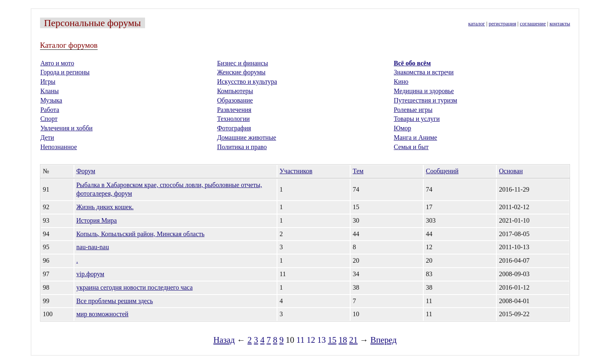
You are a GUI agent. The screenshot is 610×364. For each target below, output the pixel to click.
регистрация (502, 24)
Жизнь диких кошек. (105, 207)
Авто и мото (57, 63)
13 (322, 340)
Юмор (403, 128)
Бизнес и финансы (242, 63)
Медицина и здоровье (424, 91)
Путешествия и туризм (426, 100)
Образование (235, 100)
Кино (401, 82)
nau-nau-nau (93, 247)
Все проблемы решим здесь (115, 301)
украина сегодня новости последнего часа (135, 287)
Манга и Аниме (416, 137)
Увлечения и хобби (67, 128)
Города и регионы (65, 72)
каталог (477, 24)
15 (332, 340)
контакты (560, 24)
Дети (47, 137)
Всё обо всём (412, 63)
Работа (50, 110)
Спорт (49, 119)
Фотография (234, 128)
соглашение (533, 24)
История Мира (97, 220)
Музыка (51, 100)
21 (354, 340)
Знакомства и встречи (424, 72)
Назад (224, 340)
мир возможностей (103, 314)
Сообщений (442, 171)
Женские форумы (241, 72)
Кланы (50, 91)
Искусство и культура (247, 82)
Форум (86, 171)
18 (343, 340)
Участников (296, 171)
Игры (48, 82)
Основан (511, 171)
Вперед (384, 340)
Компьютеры (235, 91)
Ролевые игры (413, 110)
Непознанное (59, 147)
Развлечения (234, 110)
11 (300, 340)
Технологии (233, 119)
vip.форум (90, 274)
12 (311, 340)
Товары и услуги (417, 119)
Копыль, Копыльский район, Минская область (141, 234)
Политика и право (242, 147)
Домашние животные (247, 137)
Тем (358, 171)
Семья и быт (411, 147)
